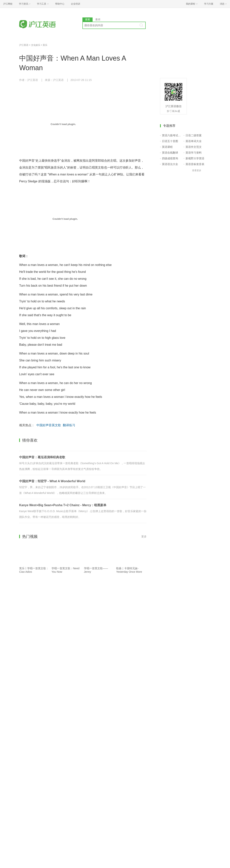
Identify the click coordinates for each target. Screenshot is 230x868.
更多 (144, 536)
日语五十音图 (170, 141)
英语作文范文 (194, 147)
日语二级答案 (194, 135)
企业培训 (76, 4)
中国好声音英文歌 (49, 425)
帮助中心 (60, 4)
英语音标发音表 (195, 164)
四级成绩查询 (170, 158)
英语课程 (167, 147)
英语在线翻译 (170, 153)
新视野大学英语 (195, 158)
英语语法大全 (170, 164)
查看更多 (197, 170)
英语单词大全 (194, 141)
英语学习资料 (194, 153)
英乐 (45, 45)
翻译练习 (69, 425)
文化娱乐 (36, 45)
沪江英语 (24, 45)
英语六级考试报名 (172, 135)
